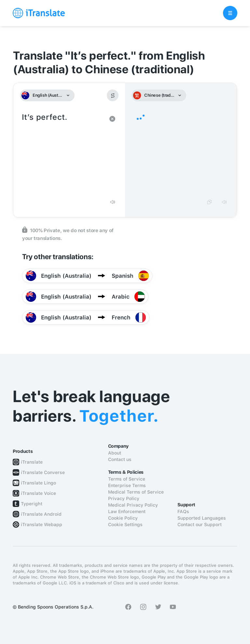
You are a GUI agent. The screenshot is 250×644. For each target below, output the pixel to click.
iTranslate (32, 462)
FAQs (183, 511)
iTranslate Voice (38, 493)
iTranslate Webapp (42, 525)
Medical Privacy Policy (133, 505)
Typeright (32, 504)
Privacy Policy (124, 498)
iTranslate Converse (43, 472)
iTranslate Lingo (38, 483)
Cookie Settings (125, 525)
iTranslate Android (41, 514)
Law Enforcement (127, 511)
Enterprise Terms (127, 485)
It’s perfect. (63, 153)
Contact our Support (200, 525)
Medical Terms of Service (136, 492)
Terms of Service (127, 479)
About (115, 453)
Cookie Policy (123, 518)
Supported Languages (202, 518)
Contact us (120, 459)
